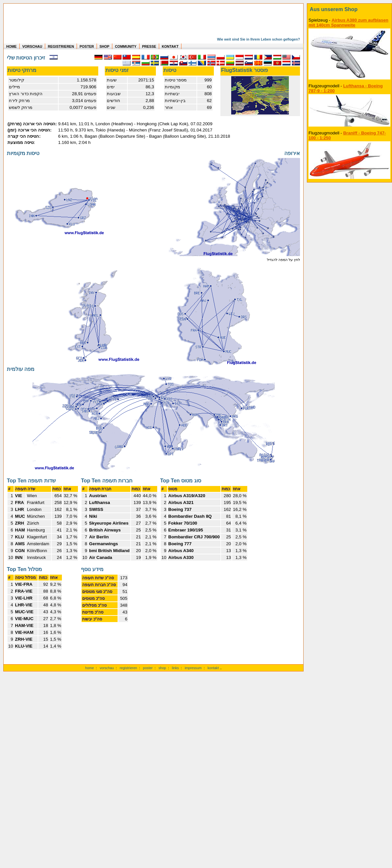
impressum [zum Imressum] (193, 668)
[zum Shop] (349, 9)
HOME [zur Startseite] (11, 46)
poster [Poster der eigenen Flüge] (148, 668)
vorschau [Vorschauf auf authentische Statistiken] (107, 668)
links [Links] (175, 668)
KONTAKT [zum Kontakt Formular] (170, 46)
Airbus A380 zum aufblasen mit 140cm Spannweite (348, 23)
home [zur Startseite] (90, 668)
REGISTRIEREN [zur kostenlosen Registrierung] (61, 46)
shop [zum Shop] (162, 668)
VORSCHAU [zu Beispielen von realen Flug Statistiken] (32, 46)
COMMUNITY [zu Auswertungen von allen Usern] (126, 46)
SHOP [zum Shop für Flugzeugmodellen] (104, 46)
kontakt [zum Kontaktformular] (213, 668)
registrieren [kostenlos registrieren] (128, 668)
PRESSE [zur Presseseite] (149, 46)
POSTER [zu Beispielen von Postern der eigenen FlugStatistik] (87, 46)
